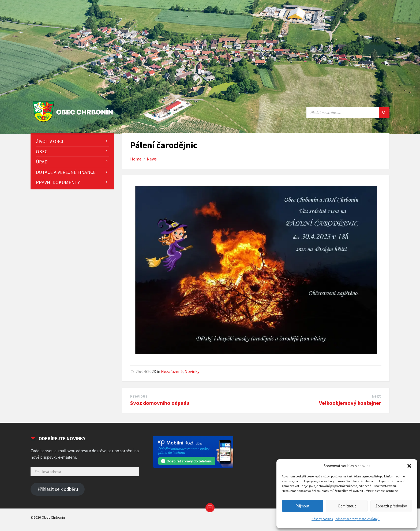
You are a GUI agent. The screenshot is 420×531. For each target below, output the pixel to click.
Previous (139, 396)
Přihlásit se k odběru (58, 489)
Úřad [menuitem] (42, 162)
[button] (409, 466)
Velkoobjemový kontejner (350, 403)
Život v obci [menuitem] (50, 141)
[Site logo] (74, 122)
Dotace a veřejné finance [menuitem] (66, 172)
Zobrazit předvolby (391, 506)
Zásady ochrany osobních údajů (357, 519)
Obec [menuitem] (42, 152)
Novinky (192, 371)
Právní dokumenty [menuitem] (58, 182)
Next (376, 396)
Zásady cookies (322, 519)
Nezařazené (172, 371)
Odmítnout (347, 506)
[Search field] (348, 113)
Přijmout (303, 506)
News (152, 159)
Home (136, 159)
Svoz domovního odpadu (160, 403)
